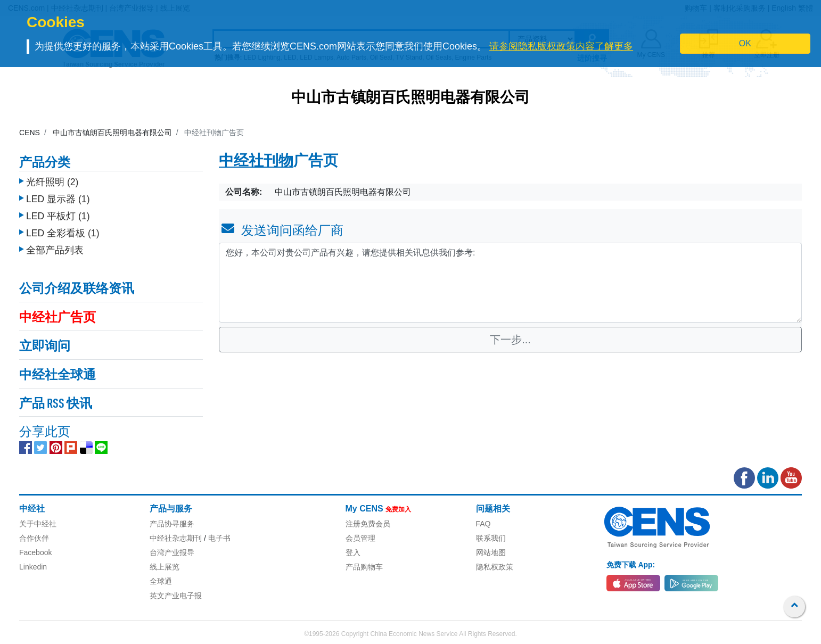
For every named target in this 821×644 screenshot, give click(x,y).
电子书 (219, 538)
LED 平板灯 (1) (58, 213)
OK (745, 43)
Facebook (35, 552)
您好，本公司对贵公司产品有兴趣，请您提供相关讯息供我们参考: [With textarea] (510, 283)
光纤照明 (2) (52, 179)
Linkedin (33, 567)
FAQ (483, 524)
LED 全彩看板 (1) (63, 230)
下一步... (510, 340)
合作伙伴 (34, 538)
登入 (353, 552)
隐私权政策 (495, 567)
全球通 (161, 581)
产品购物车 (364, 567)
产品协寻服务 (172, 524)
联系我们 (491, 538)
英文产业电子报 (176, 596)
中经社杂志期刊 (176, 538)
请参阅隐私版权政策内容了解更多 (561, 46)
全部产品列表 (55, 247)
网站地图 (491, 552)
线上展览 (165, 567)
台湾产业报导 (172, 552)
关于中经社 (38, 524)
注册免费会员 (368, 524)
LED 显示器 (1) (58, 196)
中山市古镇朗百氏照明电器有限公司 (410, 98)
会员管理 (360, 538)
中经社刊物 (256, 162)
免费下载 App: (631, 565)
